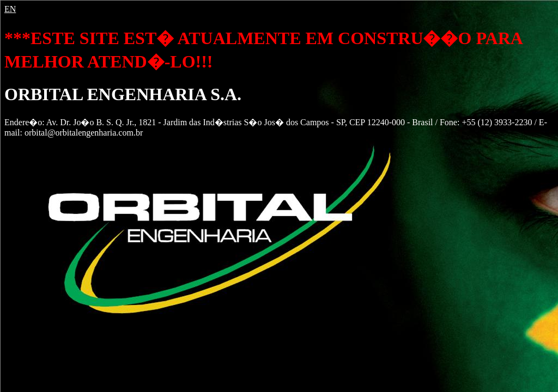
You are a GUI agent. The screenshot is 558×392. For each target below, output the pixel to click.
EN (10, 9)
